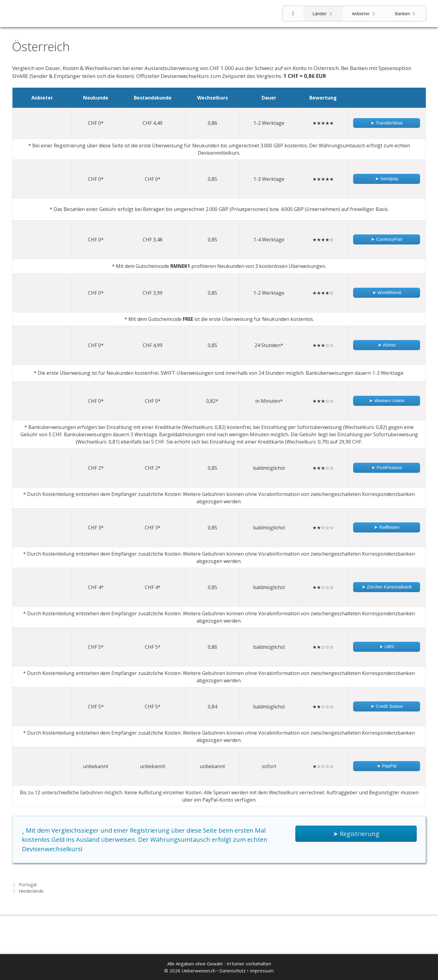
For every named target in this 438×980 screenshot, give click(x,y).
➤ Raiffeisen (387, 527)
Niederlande (31, 891)
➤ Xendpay (387, 179)
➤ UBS (387, 646)
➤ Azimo (387, 345)
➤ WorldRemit (387, 292)
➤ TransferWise (387, 123)
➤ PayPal (387, 766)
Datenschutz (233, 971)
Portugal (28, 885)
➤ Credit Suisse (387, 706)
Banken (410, 14)
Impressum (262, 971)
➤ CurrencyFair (387, 239)
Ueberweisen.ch (198, 971)
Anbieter (369, 14)
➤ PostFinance (387, 467)
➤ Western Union (387, 400)
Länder (328, 14)
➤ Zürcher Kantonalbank (387, 587)
